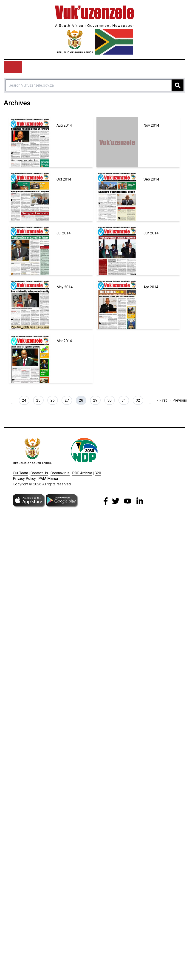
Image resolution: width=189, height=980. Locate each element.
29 (97, 400)
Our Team (20, 473)
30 (111, 400)
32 (140, 400)
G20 (98, 473)
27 (68, 400)
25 (40, 400)
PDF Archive (82, 473)
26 (54, 400)
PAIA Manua (48, 479)
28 (83, 400)
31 (125, 400)
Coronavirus (60, 473)
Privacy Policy (24, 479)
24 (26, 400)
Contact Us (39, 473)
